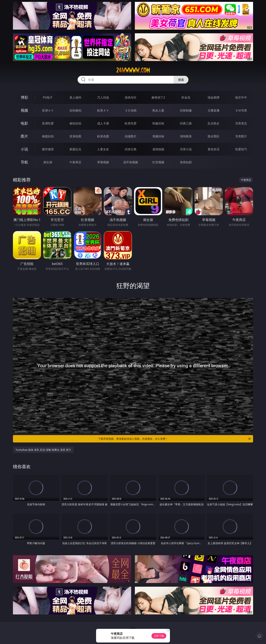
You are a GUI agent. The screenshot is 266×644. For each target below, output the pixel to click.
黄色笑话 (214, 149)
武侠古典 (131, 149)
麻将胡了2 (158, 97)
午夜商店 (75, 162)
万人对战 (103, 97)
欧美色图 (103, 136)
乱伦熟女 (214, 123)
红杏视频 (158, 162)
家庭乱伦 (75, 149)
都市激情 (48, 149)
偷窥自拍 (48, 136)
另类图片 (241, 136)
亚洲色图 (75, 136)
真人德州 (75, 97)
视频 (24, 110)
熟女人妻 (158, 110)
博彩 (24, 97)
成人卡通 (103, 123)
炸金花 (186, 97)
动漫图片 (131, 136)
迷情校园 (158, 149)
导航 (24, 162)
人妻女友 (103, 149)
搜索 (181, 80)
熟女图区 (214, 136)
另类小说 (186, 149)
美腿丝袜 (158, 136)
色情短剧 (186, 162)
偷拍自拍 (75, 123)
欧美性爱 (131, 123)
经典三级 (186, 123)
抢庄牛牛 (241, 97)
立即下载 (159, 636)
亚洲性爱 (48, 123)
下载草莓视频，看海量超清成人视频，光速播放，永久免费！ (175, 439)
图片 (24, 136)
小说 (24, 149)
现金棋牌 (214, 97)
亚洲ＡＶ (48, 110)
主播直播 (214, 110)
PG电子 (48, 97)
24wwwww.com (133, 70)
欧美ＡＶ (103, 110)
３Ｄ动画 (131, 110)
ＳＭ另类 (241, 110)
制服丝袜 (158, 123)
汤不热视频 (131, 162)
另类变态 (241, 123)
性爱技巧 (241, 149)
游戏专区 (131, 97)
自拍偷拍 (75, 110)
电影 (24, 123)
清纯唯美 (186, 136)
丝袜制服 (186, 110)
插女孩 (48, 162)
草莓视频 (103, 162)
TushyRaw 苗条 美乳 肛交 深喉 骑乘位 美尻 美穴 (43, 450)
